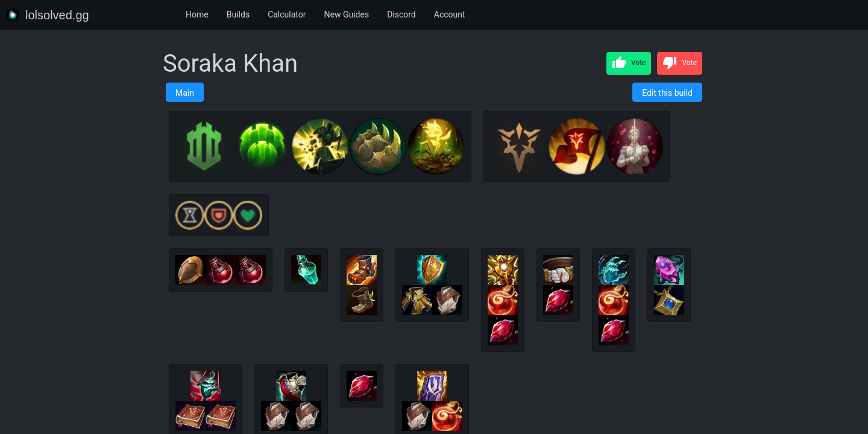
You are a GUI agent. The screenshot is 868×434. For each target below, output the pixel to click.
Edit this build (667, 93)
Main (185, 93)
